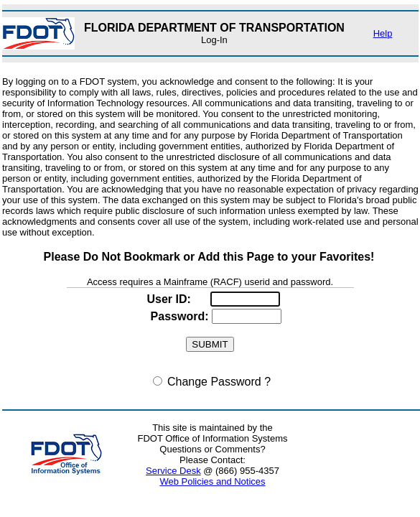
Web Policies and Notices (212, 481)
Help (383, 33)
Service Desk (173, 471)
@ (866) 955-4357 (213, 471)
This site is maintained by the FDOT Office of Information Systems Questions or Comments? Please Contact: (212, 444)
